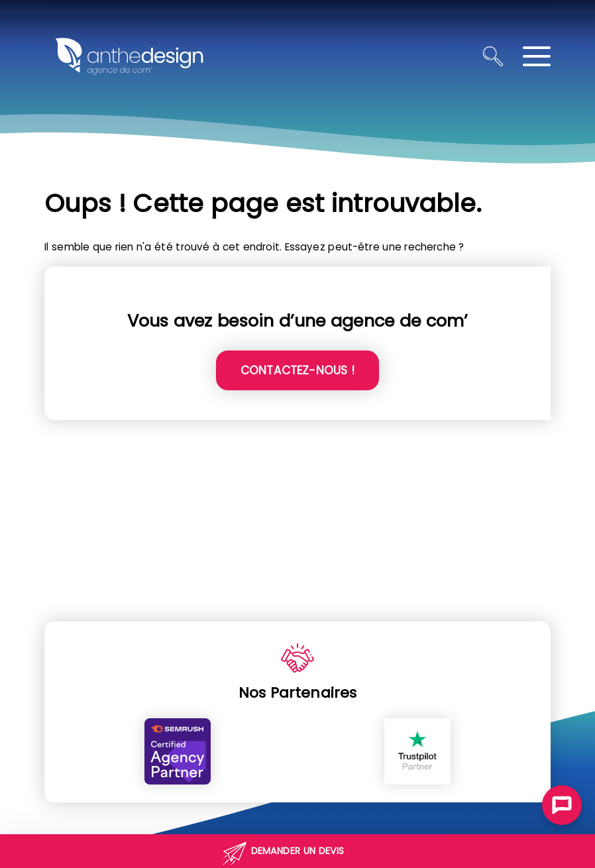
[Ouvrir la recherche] (493, 56)
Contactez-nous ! (297, 370)
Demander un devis (298, 851)
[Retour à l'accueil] (129, 56)
